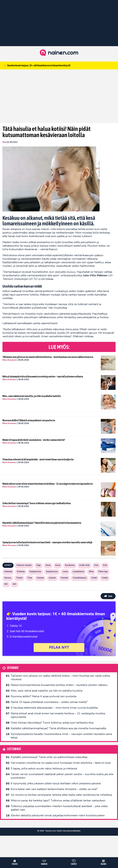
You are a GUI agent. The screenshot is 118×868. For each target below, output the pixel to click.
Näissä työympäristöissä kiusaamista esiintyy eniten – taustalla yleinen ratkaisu (43, 376)
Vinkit (94, 578)
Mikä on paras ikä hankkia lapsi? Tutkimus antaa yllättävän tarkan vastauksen (58, 800)
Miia (4, 142)
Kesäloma (70, 565)
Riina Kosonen (9, 360)
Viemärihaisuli (80, 578)
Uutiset (40, 578)
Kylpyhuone (35, 572)
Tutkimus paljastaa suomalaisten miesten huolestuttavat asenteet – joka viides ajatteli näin (59, 808)
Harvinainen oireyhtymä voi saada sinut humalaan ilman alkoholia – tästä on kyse (61, 763)
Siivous (8, 578)
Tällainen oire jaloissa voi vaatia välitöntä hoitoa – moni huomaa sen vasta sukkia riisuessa (48, 357)
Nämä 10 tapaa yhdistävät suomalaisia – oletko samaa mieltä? (34, 440)
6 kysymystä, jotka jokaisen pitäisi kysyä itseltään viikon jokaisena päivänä (56, 783)
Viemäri (64, 578)
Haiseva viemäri (24, 565)
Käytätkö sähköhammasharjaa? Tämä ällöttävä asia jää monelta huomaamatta (42, 523)
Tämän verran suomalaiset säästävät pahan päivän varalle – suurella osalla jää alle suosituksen (62, 776)
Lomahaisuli (78, 572)
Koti (96, 565)
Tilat (30, 578)
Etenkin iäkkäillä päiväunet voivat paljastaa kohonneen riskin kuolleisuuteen (58, 815)
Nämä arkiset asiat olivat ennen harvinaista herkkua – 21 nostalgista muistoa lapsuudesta (48, 484)
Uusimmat (13, 668)
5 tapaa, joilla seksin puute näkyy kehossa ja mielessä (44, 768)
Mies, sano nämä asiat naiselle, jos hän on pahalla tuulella (32, 396)
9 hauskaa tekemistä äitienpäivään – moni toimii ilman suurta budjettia (38, 459)
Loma (65, 572)
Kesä (48, 565)
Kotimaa (8, 572)
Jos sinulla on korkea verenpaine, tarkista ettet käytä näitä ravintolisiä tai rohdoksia (61, 795)
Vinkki (105, 578)
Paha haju (103, 572)
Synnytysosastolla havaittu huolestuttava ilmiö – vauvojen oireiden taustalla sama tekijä (47, 542)
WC (6, 584)
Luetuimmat (14, 749)
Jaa (108, 596)
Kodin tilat (84, 565)
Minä (91, 572)
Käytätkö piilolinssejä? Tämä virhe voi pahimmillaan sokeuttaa (49, 757)
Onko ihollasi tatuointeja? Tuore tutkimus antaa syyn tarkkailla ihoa (37, 503)
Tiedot (19, 578)
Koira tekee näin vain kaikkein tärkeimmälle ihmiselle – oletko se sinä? (54, 789)
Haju (39, 565)
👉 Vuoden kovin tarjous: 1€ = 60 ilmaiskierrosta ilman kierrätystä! (37, 65)
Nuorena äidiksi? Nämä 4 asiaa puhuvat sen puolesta (29, 420)
